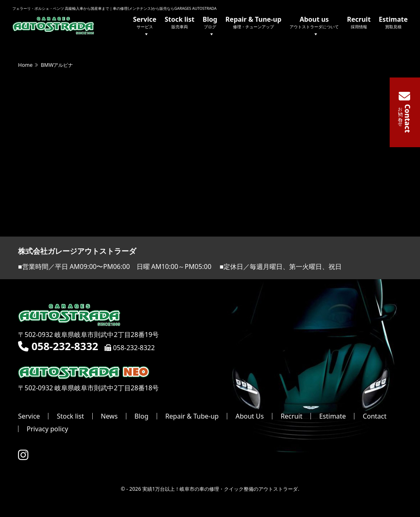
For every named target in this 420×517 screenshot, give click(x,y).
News (109, 416)
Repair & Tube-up (192, 416)
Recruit (359, 22)
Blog (210, 27)
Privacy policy (47, 429)
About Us (250, 416)
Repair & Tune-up (253, 22)
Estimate (393, 22)
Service (145, 27)
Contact (374, 416)
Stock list (179, 22)
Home (25, 65)
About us (314, 27)
